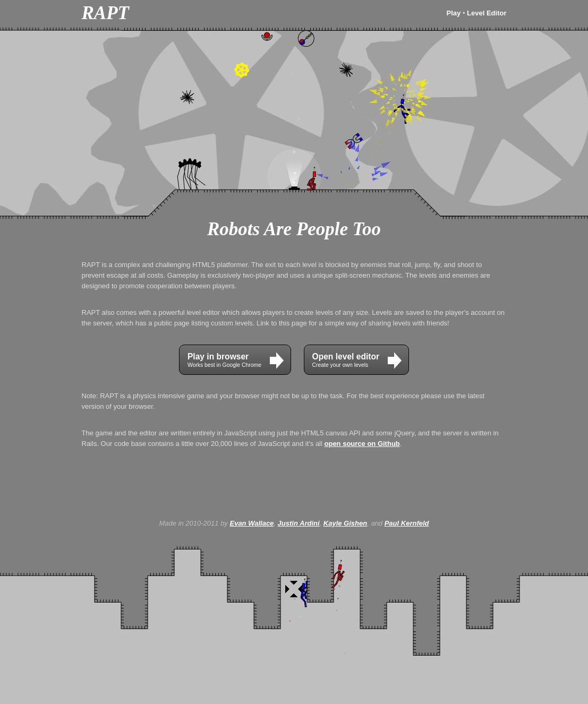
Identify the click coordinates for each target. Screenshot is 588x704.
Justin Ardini (299, 523)
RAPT (105, 13)
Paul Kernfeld (407, 523)
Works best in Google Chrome (236, 360)
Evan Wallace (252, 523)
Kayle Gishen (345, 523)
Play (454, 13)
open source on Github (362, 444)
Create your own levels (357, 360)
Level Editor (487, 13)
